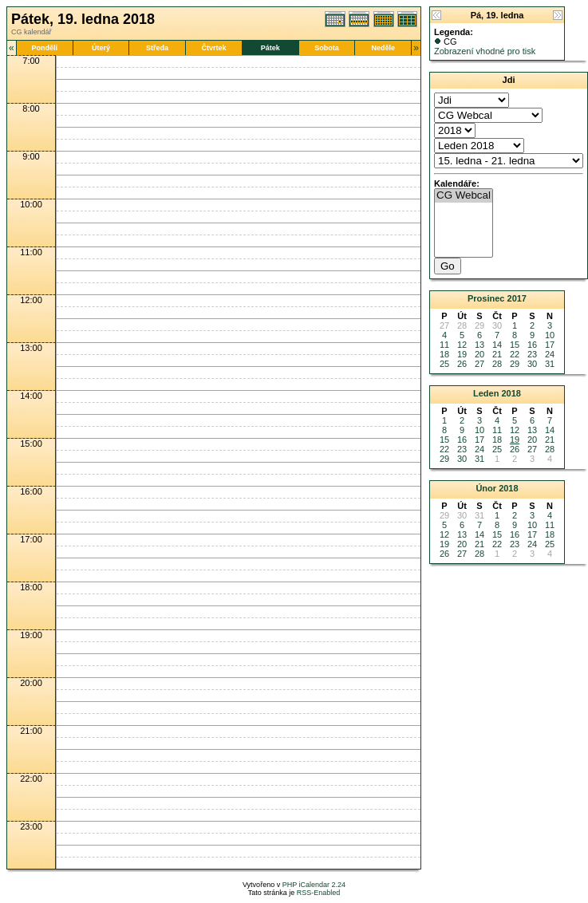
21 (497, 354)
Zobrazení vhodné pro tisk (485, 51)
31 (550, 364)
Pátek (270, 48)
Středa (157, 48)
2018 (511, 393)
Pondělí (44, 48)
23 (532, 354)
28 (497, 364)
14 (497, 345)
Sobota (327, 48)
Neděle (384, 48)
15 (515, 345)
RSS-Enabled (319, 893)
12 (462, 345)
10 (550, 335)
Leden (486, 393)
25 (444, 364)
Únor (486, 488)
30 (532, 364)
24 (550, 354)
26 (462, 364)
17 (550, 345)
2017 (517, 298)
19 (462, 354)
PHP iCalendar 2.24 (314, 885)
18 (444, 354)
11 (444, 345)
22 (515, 354)
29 (515, 364)
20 (479, 354)
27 (479, 364)
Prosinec (486, 298)
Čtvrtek (213, 48)
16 (532, 345)
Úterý (101, 48)
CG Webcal (464, 196)
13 (479, 345)
